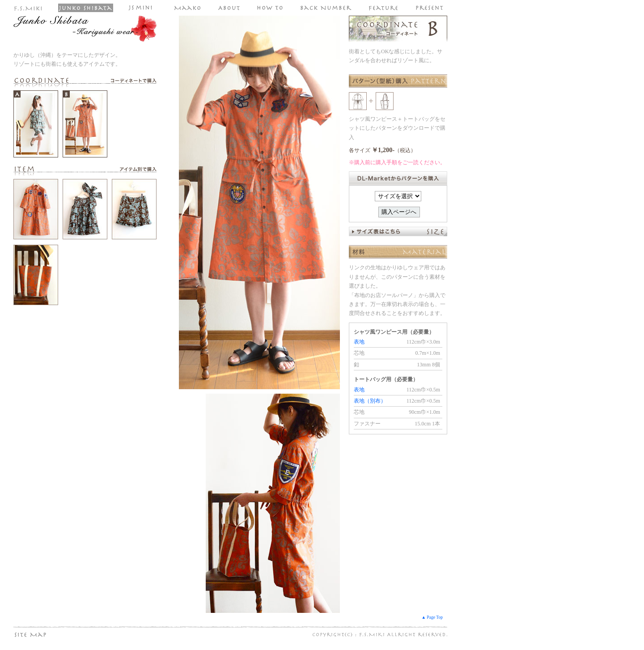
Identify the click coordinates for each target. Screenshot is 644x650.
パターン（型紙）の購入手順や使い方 (270, 8)
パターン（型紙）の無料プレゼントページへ (430, 8)
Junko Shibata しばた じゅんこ (86, 8)
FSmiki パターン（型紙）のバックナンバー (326, 8)
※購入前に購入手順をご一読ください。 (397, 162)
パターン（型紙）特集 (384, 8)
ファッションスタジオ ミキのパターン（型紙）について (229, 8)
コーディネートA (36, 124)
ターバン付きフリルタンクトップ (85, 209)
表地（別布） (370, 401)
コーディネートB (85, 124)
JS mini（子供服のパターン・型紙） (143, 8)
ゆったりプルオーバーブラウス (36, 275)
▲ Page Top (432, 617)
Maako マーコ (188, 8)
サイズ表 (398, 232)
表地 (359, 342)
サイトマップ (47, 635)
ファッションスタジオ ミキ (28, 8)
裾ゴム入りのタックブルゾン (134, 209)
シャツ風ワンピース (36, 209)
